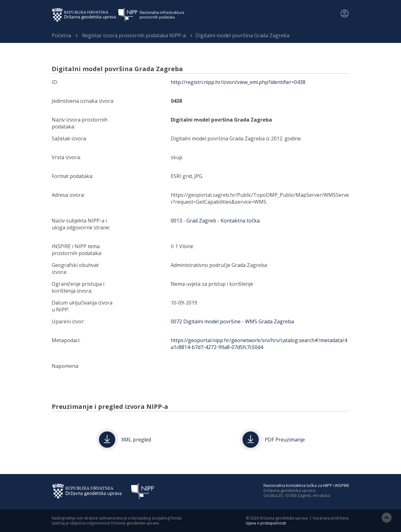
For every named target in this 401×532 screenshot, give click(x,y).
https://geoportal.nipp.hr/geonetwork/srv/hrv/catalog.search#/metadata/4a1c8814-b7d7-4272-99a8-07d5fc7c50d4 (259, 344)
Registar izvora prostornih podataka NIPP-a (134, 35)
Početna (61, 35)
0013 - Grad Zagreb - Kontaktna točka (215, 221)
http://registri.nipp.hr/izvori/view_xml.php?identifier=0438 (238, 82)
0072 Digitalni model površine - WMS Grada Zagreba (232, 321)
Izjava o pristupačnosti (266, 523)
